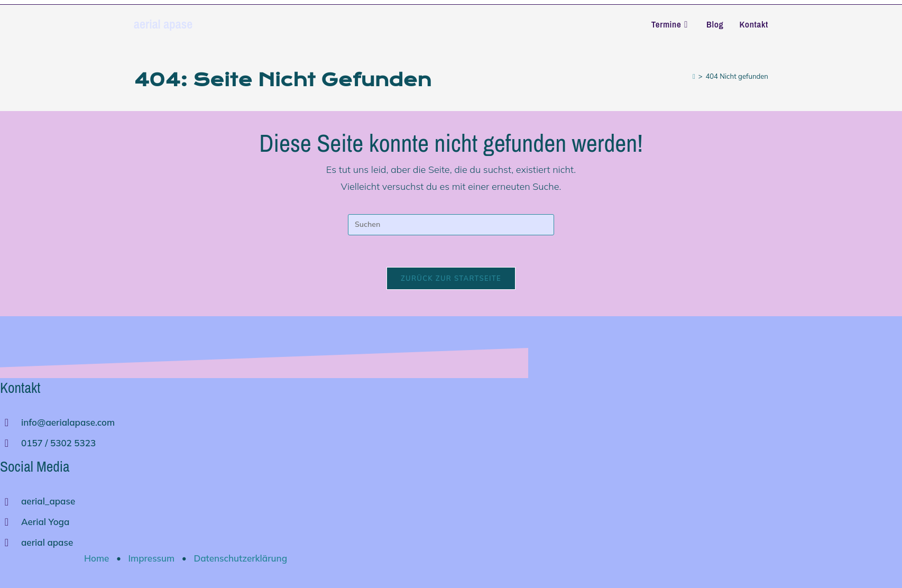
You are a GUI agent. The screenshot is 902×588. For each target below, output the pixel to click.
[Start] (694, 76)
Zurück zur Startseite (451, 278)
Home (96, 558)
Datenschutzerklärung (240, 558)
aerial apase (163, 24)
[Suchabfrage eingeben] (451, 225)
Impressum (152, 558)
